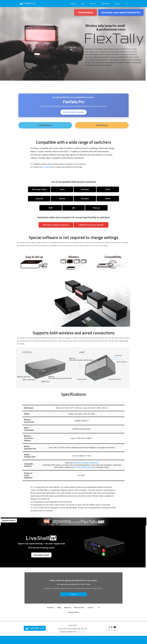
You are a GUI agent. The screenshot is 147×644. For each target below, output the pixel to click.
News (83, 3)
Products (73, 3)
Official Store (106, 3)
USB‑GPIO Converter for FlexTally (91, 225)
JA (126, 3)
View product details (41, 555)
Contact (118, 3)
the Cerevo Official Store (82, 467)
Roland (108, 199)
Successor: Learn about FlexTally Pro (121, 12)
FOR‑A (108, 189)
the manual (46, 167)
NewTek (62, 199)
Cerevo (62, 189)
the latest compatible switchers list (86, 463)
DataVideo (85, 189)
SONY (51, 208)
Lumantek (39, 199)
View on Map (81, 632)
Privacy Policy (74, 612)
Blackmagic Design (39, 189)
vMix (74, 208)
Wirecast (96, 208)
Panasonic (85, 199)
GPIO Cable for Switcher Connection (56, 225)
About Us (93, 3)
